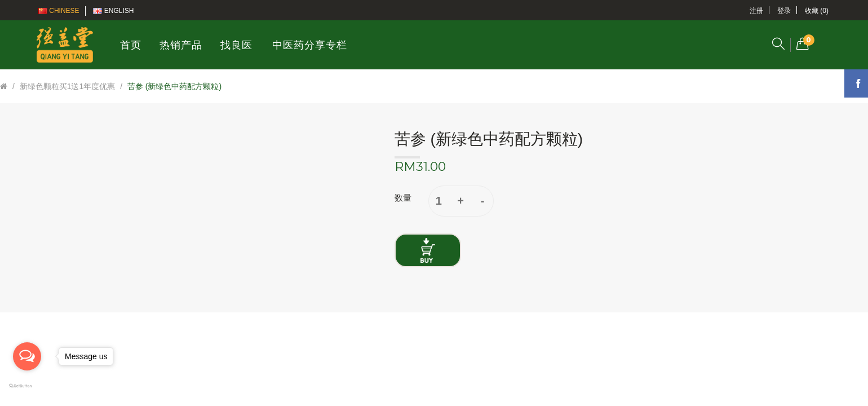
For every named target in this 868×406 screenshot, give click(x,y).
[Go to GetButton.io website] (27, 386)
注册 (756, 11)
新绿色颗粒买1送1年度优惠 (68, 86)
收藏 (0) (817, 11)
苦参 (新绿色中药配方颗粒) (174, 86)
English (113, 11)
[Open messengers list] (27, 356)
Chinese (59, 11)
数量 (403, 198)
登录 (784, 11)
